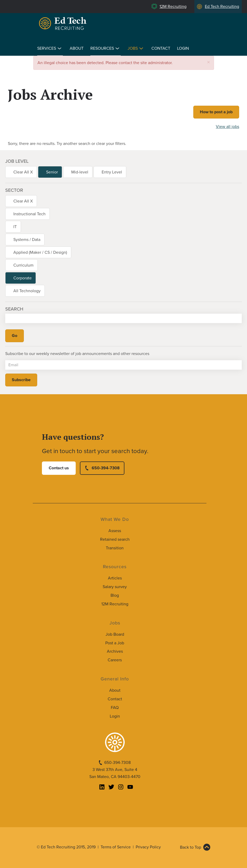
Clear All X (23, 172)
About (77, 48)
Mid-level (80, 172)
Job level (17, 161)
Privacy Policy (148, 847)
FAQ (115, 708)
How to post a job (216, 112)
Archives (115, 651)
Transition (115, 548)
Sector (14, 190)
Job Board (115, 634)
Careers (115, 660)
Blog (115, 595)
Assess (115, 531)
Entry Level (112, 172)
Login (183, 48)
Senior (52, 172)
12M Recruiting (173, 7)
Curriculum (23, 265)
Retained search (115, 539)
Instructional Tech (29, 214)
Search (14, 309)
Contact (161, 48)
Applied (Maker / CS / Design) (40, 252)
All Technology (27, 291)
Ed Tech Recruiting (222, 7)
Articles (115, 578)
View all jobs (227, 127)
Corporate (23, 278)
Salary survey (115, 587)
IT (15, 227)
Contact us (59, 468)
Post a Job (115, 643)
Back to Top (191, 847)
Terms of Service (116, 847)
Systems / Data (27, 240)
